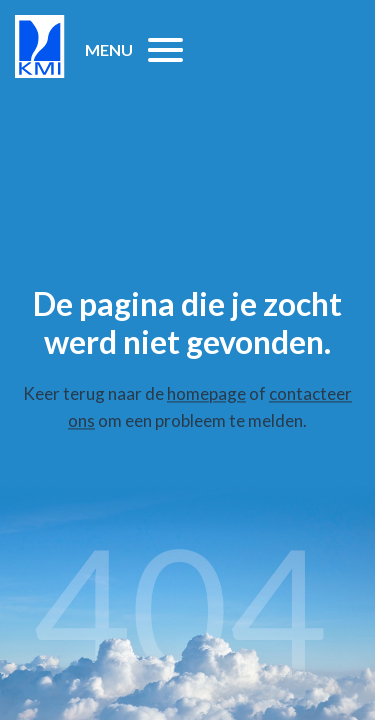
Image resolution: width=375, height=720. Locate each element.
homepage (206, 393)
